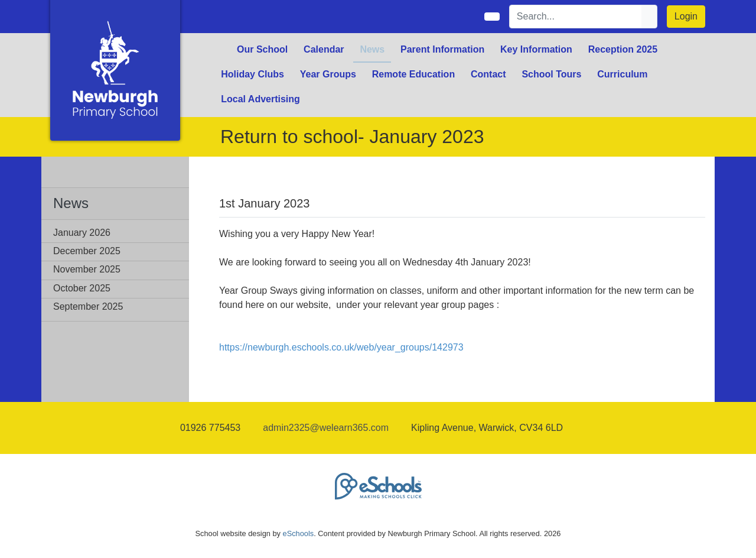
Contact (488, 74)
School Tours (551, 74)
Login (686, 16)
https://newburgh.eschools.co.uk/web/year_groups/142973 (341, 347)
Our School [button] (262, 49)
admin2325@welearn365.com (326, 428)
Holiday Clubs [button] (252, 74)
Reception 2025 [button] (623, 49)
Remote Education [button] (413, 74)
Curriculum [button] (622, 74)
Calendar (324, 49)
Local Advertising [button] (260, 99)
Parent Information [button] (442, 49)
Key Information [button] (536, 49)
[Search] (576, 17)
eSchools (299, 533)
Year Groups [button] (328, 74)
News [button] (372, 49)
